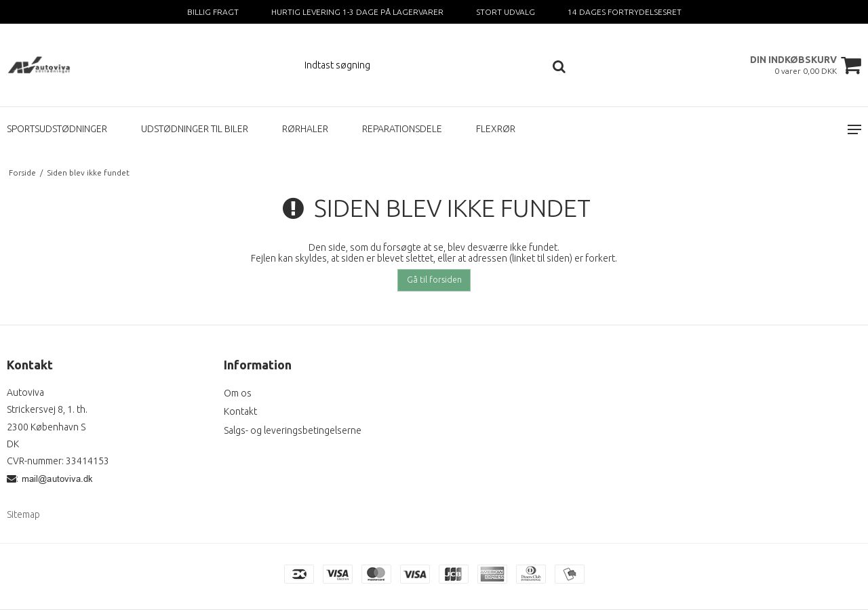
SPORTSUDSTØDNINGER (57, 129)
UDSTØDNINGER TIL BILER (195, 129)
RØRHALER (305, 129)
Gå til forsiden (434, 280)
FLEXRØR (496, 129)
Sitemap (23, 514)
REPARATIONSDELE (402, 129)
